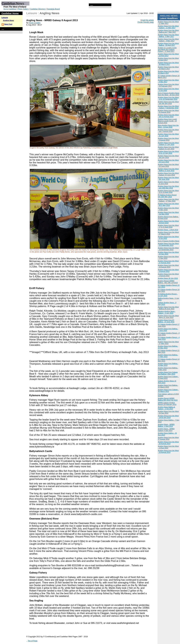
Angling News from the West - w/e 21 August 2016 (168, 116)
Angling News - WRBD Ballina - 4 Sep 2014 (166, 425)
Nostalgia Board (53, 9)
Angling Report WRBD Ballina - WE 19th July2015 (168, 282)
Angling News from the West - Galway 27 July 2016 (168, 144)
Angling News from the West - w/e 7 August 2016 (168, 131)
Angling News (8, 20)
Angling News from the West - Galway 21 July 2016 (168, 148)
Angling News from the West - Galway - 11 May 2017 (168, 27)
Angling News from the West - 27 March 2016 (168, 233)
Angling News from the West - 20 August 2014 (168, 443)
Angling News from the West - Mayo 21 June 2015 (168, 317)
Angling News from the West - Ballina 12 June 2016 (168, 170)
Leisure (5, 18)
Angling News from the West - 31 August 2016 (168, 111)
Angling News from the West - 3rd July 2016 (168, 157)
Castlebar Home (10, 13)
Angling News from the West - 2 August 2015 (168, 275)
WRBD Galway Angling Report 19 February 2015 (167, 404)
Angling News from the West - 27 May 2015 (168, 343)
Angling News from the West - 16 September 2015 (168, 249)
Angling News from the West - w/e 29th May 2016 (168, 187)
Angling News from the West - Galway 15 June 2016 (168, 174)
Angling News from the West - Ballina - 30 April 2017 (168, 44)
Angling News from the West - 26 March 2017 (168, 68)
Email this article (147, 20)
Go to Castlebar (10, 9)
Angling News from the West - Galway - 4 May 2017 (168, 40)
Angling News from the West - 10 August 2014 (168, 451)
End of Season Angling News (169, 241)
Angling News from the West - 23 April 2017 (168, 55)
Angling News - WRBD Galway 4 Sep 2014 (166, 430)
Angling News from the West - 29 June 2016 (168, 161)
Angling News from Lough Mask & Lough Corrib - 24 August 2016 (167, 121)
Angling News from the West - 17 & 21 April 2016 (168, 226)
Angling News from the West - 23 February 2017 (168, 85)
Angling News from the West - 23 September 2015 (168, 244)
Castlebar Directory (38, 9)
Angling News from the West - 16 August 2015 (168, 266)
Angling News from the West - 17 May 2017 (168, 23)
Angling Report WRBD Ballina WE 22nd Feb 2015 (168, 399)
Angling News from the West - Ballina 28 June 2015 (168, 308)
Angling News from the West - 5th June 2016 (168, 178)
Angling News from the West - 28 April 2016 (168, 222)
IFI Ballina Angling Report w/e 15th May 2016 (167, 196)
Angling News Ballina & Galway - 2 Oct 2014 (166, 408)
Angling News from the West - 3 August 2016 (168, 139)
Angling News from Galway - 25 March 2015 (168, 390)
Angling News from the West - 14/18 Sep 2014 (168, 417)
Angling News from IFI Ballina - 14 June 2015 (166, 321)
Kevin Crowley (35, 23)
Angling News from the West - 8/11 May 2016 (168, 204)
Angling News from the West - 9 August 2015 (168, 270)
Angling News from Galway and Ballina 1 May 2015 (168, 373)
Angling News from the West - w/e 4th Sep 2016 (168, 103)
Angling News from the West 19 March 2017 (168, 72)
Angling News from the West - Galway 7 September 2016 (168, 107)
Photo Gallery (23, 9)
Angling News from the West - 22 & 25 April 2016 (168, 191)
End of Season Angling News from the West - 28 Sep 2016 (169, 94)
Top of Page (33, 641)
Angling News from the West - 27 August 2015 (168, 262)
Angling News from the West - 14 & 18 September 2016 (168, 98)
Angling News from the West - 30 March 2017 (168, 63)
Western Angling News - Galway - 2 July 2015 (167, 312)
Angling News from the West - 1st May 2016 (168, 213)
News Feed (8, 24)
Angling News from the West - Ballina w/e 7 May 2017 (168, 31)
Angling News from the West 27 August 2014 (168, 438)
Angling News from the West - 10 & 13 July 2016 (168, 152)
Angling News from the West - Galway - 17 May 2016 (168, 200)
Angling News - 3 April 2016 (168, 230)
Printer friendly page (146, 22)
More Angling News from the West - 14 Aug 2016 (168, 126)
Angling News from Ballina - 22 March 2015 (168, 386)
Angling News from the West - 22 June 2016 (168, 165)
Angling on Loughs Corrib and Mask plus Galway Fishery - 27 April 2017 (167, 50)
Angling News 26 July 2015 (168, 278)
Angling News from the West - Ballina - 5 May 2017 (168, 36)
